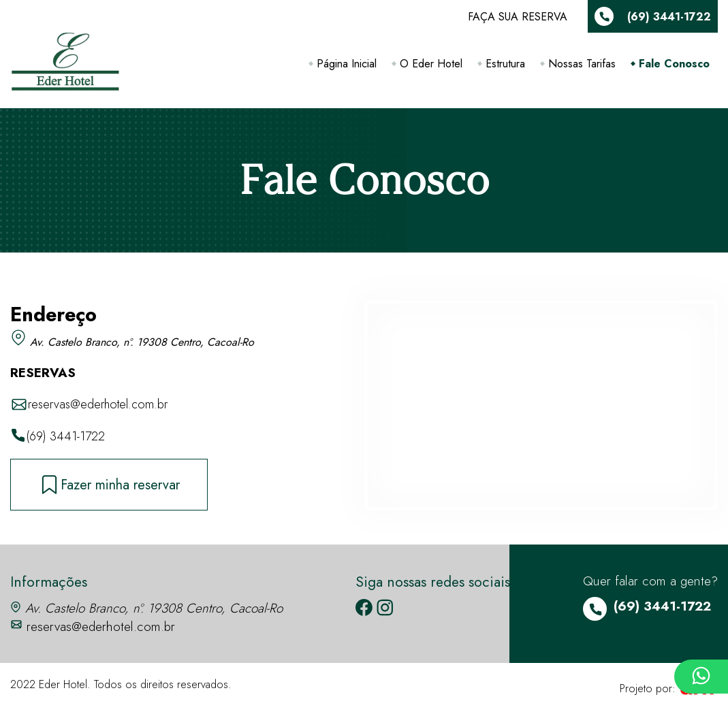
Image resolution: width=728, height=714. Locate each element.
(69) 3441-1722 (58, 436)
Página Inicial (347, 64)
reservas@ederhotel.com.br (89, 405)
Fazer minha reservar (109, 485)
